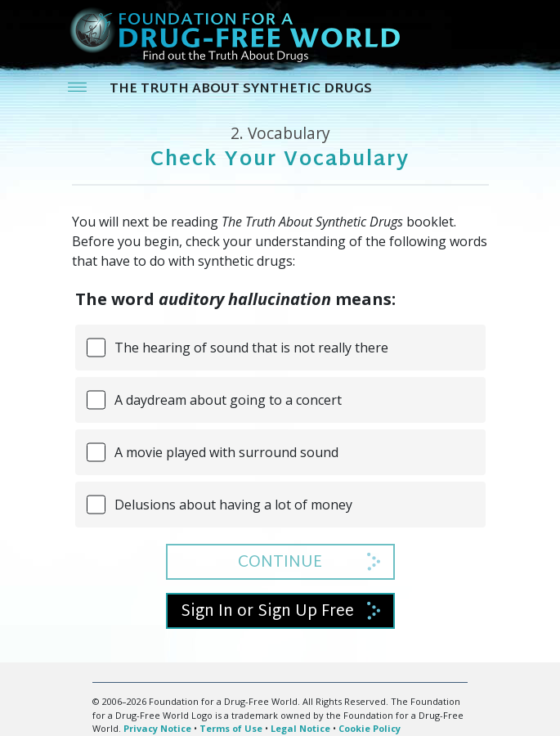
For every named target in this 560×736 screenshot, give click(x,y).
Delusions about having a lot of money (233, 505)
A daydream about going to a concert (228, 400)
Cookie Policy (370, 728)
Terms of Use (231, 728)
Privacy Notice (157, 728)
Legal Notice (300, 728)
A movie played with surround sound (226, 452)
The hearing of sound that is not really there (251, 348)
